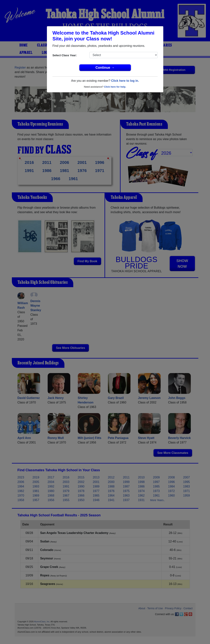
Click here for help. (115, 87)
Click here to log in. (125, 81)
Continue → (105, 68)
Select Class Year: (65, 55)
